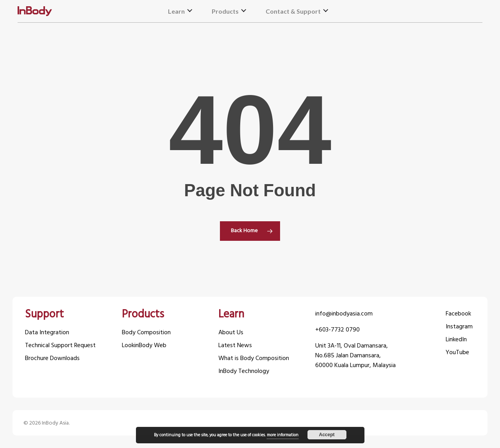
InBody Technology (244, 372)
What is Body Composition (254, 359)
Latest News (235, 346)
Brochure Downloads (52, 359)
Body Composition (146, 333)
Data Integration (47, 333)
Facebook (458, 314)
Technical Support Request (60, 346)
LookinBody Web (144, 346)
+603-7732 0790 (337, 330)
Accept (327, 435)
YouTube (457, 353)
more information (283, 435)
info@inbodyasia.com (344, 314)
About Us (231, 333)
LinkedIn (456, 340)
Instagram (459, 327)
